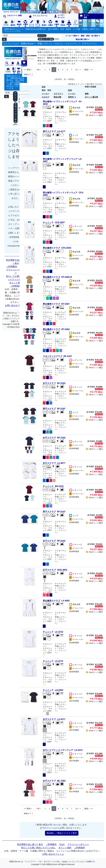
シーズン (72, 94)
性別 (70, 90)
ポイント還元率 (91, 97)
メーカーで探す (71, 36)
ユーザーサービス (60, 16)
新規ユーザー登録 (46, 39)
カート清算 (84, 16)
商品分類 (57, 97)
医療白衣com (27, 44)
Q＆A (62, 844)
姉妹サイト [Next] (29, 74)
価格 (87, 94)
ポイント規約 (16, 283)
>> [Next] (88, 70)
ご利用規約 (16, 286)
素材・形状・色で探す (90, 36)
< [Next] (38, 70)
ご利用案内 (12, 267)
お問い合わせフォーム (16, 305)
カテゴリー (58, 94)
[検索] (23, 36)
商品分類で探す (82, 39)
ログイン (42, 36)
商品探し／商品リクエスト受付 (62, 833)
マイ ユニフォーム (38, 16)
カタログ (46, 97)
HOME (6, 23)
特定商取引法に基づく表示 (16, 262)
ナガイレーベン (89, 44)
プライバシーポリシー (16, 271)
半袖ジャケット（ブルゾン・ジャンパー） (58, 44)
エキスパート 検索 (13, 16)
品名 (44, 87)
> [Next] (78, 70)
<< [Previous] (28, 70)
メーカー (46, 94)
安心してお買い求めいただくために (16, 278)
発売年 (71, 97)
